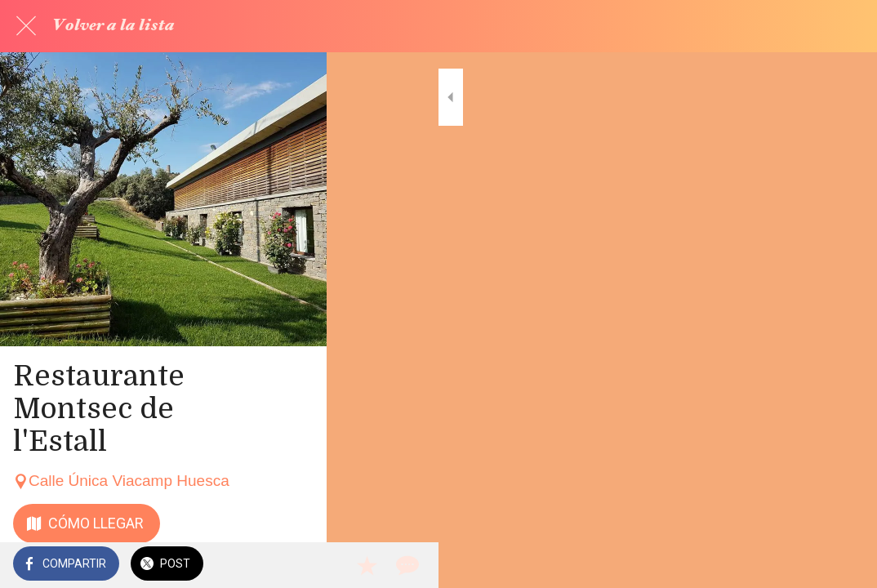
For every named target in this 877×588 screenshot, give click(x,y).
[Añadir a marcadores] (805, 565)
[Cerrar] (26, 26)
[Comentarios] (844, 565)
